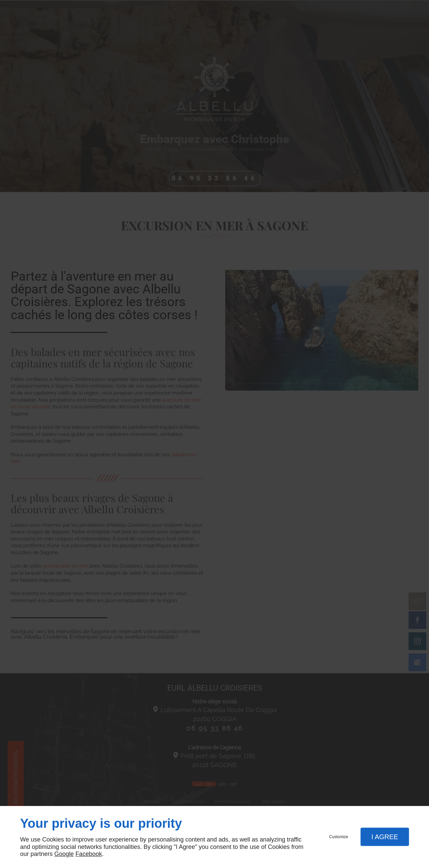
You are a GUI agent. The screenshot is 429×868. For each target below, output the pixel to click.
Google (64, 854)
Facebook (89, 854)
